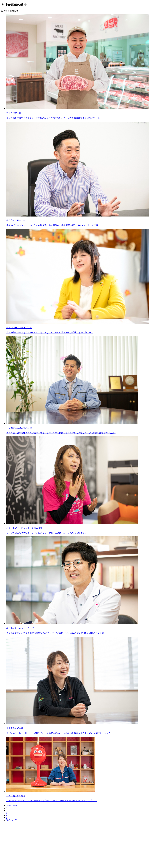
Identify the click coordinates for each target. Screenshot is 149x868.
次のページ (12, 820)
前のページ (12, 805)
